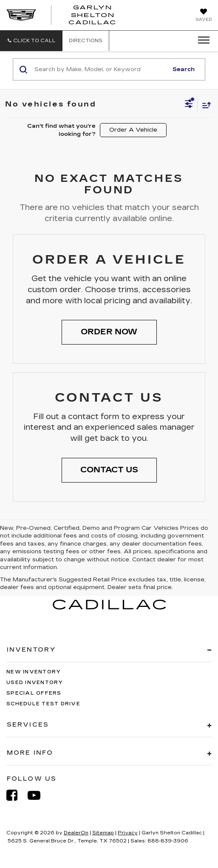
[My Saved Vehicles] (204, 16)
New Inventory (34, 672)
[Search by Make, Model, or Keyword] (100, 69)
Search (184, 69)
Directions (86, 41)
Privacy (128, 833)
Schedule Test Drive (43, 704)
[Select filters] (189, 105)
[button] (31, 41)
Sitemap (103, 833)
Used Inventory (35, 683)
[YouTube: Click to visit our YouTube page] (38, 795)
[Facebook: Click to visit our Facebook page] (16, 795)
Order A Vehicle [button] (133, 130)
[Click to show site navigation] (201, 40)
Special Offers (34, 693)
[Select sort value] (204, 105)
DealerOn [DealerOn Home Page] (76, 833)
